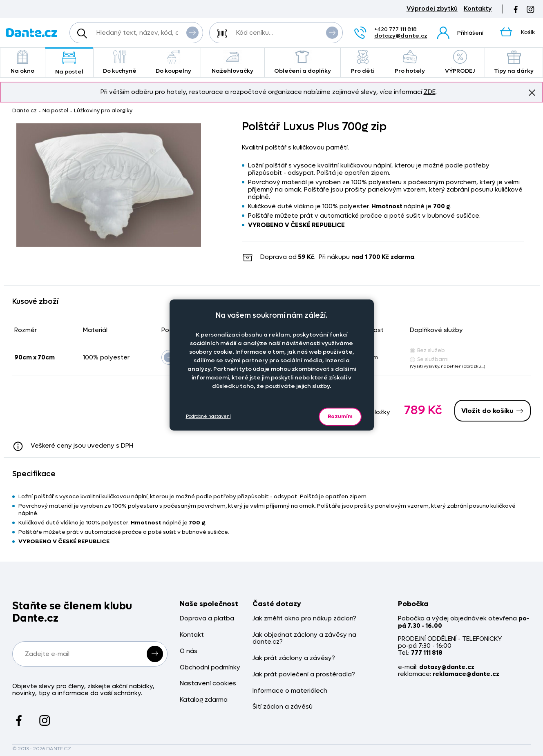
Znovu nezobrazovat (532, 92)
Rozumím (340, 416)
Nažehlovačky (233, 62)
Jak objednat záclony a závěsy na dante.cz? (304, 639)
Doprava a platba (207, 619)
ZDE (430, 92)
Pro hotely (410, 62)
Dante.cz (25, 110)
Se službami (429, 359)
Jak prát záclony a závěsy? (294, 658)
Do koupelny (173, 62)
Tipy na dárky (514, 62)
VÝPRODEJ (460, 62)
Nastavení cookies (208, 684)
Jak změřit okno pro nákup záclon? (304, 619)
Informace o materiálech (290, 691)
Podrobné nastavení (208, 416)
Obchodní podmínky (210, 668)
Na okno (23, 62)
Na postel (69, 63)
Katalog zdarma (204, 700)
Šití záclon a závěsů (283, 707)
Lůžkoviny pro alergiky (103, 110)
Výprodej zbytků (432, 9)
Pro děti (363, 62)
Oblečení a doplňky (303, 62)
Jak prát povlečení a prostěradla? (304, 675)
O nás (189, 651)
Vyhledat (192, 32)
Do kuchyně (120, 62)
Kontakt (192, 635)
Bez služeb (427, 350)
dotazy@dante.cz (401, 36)
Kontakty (478, 9)
